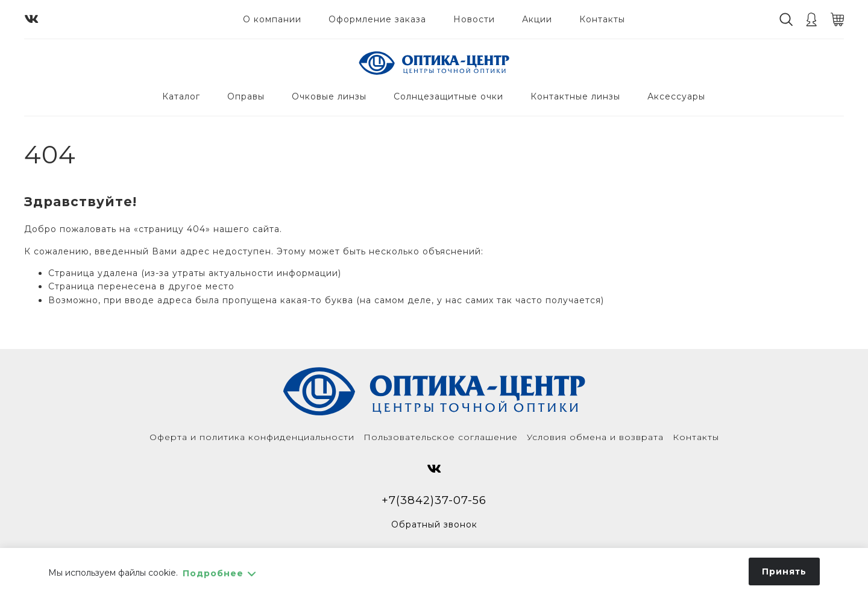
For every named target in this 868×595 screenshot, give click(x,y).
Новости (474, 19)
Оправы (246, 96)
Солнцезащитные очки (448, 96)
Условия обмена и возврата (595, 437)
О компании (272, 19)
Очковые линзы (329, 96)
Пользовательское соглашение (441, 437)
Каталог (181, 96)
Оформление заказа (377, 19)
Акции (537, 19)
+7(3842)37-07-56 (434, 500)
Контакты (602, 19)
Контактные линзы (575, 96)
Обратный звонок (434, 524)
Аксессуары (676, 96)
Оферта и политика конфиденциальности (252, 437)
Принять (784, 571)
